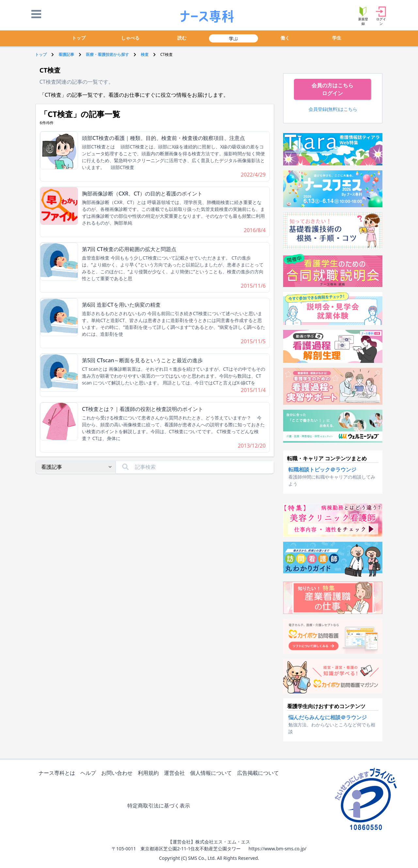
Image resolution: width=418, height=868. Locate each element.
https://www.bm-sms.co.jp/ (277, 849)
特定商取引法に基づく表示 (160, 806)
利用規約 (150, 773)
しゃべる (130, 38)
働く (285, 38)
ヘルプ (89, 773)
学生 (337, 38)
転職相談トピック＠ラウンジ (322, 469)
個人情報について (212, 773)
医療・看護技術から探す (107, 54)
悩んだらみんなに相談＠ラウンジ (328, 717)
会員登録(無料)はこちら (333, 109)
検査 (145, 54)
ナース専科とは (58, 773)
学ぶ (233, 38)
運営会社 (176, 773)
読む (182, 38)
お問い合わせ (118, 773)
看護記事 (66, 54)
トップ (79, 38)
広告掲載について (259, 773)
